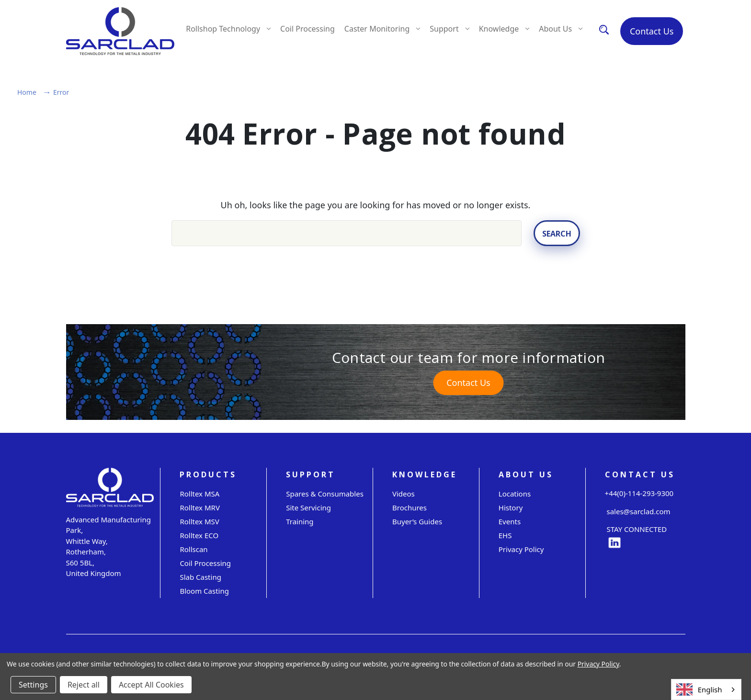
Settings (33, 685)
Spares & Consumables (325, 493)
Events (510, 521)
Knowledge (504, 29)
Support (449, 29)
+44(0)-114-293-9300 (639, 493)
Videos (404, 493)
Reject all (84, 685)
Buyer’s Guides (417, 521)
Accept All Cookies (151, 685)
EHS (505, 535)
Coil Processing (307, 29)
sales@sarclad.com (638, 511)
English (699, 690)
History (511, 507)
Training (300, 521)
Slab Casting (200, 576)
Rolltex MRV (200, 507)
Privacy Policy (521, 549)
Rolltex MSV (199, 521)
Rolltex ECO (199, 535)
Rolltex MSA (199, 493)
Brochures (410, 507)
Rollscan (193, 549)
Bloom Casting (204, 590)
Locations (515, 493)
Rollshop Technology (228, 29)
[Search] (604, 29)
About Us (561, 29)
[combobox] (706, 689)
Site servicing (308, 507)
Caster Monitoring (382, 29)
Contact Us (652, 31)
